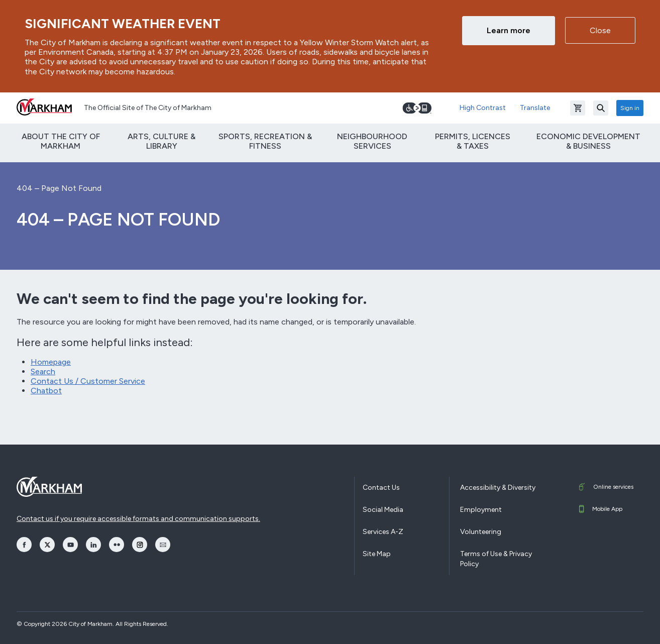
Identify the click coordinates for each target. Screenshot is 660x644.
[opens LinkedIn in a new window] (93, 545)
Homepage (51, 362)
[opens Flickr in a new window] (117, 545)
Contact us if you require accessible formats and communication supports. (138, 519)
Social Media (383, 510)
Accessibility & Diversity (498, 488)
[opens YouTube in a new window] (70, 545)
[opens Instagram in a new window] (140, 545)
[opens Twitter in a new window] (47, 545)
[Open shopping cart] (578, 108)
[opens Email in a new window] (163, 545)
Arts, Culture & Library (161, 141)
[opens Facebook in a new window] (24, 545)
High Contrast (483, 108)
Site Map (377, 554)
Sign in (630, 108)
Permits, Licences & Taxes (473, 141)
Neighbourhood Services (372, 141)
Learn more (509, 30)
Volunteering (481, 532)
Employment (481, 510)
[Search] (601, 108)
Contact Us (381, 488)
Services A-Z (383, 532)
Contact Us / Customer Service (88, 381)
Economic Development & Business (588, 141)
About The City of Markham (61, 141)
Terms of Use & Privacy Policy (496, 559)
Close (600, 30)
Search (43, 371)
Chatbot (46, 391)
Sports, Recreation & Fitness (265, 141)
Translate (535, 108)
